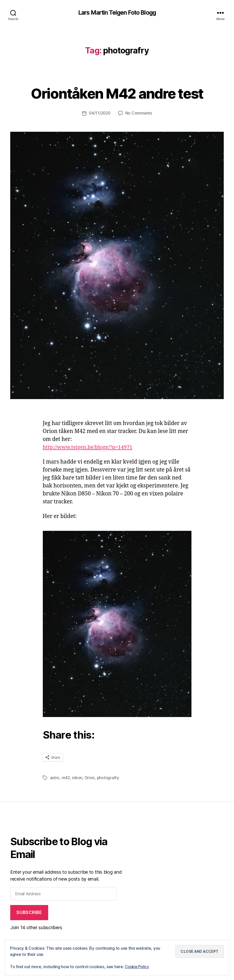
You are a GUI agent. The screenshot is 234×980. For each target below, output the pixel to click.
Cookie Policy (138, 967)
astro (55, 778)
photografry (109, 778)
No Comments (139, 113)
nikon (77, 778)
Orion (90, 778)
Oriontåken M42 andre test (117, 93)
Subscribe (29, 912)
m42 (66, 778)
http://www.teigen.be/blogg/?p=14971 (90, 447)
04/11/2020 (99, 113)
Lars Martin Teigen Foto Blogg (117, 13)
